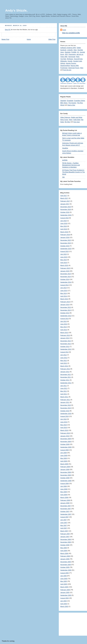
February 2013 (65, 335)
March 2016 (64, 232)
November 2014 (66, 277)
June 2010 (64, 422)
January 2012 (65, 372)
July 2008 (63, 486)
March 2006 (64, 553)
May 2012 (64, 361)
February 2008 (65, 500)
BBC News (64, 103)
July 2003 (63, 601)
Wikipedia (64, 61)
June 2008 (64, 489)
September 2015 (66, 249)
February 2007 (65, 534)
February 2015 (65, 268)
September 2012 (66, 349)
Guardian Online (79, 101)
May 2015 (64, 260)
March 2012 (64, 366)
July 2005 (63, 576)
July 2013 (63, 321)
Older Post (52, 39)
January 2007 (65, 537)
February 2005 (65, 590)
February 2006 (65, 556)
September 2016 (66, 215)
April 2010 (64, 428)
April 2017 (64, 196)
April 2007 (64, 528)
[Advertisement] (71, 623)
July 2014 (63, 288)
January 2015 (65, 271)
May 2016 (64, 226)
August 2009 (64, 450)
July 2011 (63, 386)
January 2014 (65, 305)
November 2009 (66, 442)
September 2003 (66, 595)
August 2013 (64, 319)
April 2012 (64, 363)
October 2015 (65, 246)
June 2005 (64, 579)
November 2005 (66, 565)
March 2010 (64, 430)
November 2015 (66, 243)
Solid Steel (77, 120)
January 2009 (65, 470)
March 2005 (64, 587)
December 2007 (66, 506)
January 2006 (65, 559)
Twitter (79, 48)
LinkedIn (70, 50)
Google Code (77, 61)
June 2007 (64, 523)
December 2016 (66, 207)
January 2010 (65, 436)
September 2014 (66, 282)
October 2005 (65, 567)
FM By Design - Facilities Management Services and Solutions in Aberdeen (71, 165)
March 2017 (64, 198)
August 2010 (64, 416)
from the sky (67, 70)
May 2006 (64, 548)
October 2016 (65, 212)
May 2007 (64, 525)
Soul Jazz (77, 122)
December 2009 (66, 439)
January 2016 (65, 237)
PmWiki (74, 52)
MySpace (70, 59)
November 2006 (66, 542)
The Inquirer (72, 103)
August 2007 (64, 517)
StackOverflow (65, 66)
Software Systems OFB (68, 48)
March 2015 (64, 265)
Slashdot (68, 52)
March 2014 (64, 299)
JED (66, 54)
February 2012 (65, 369)
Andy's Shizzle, (16, 10)
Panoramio (72, 54)
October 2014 (65, 279)
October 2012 (65, 347)
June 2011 (64, 388)
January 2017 (65, 204)
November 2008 (66, 475)
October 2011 (65, 380)
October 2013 (65, 313)
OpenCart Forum (74, 68)
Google (70, 61)
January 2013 (65, 338)
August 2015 (64, 251)
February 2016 (65, 235)
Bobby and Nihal (77, 117)
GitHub (63, 63)
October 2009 (65, 444)
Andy (64, 30)
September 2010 (66, 414)
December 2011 (66, 375)
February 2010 (65, 433)
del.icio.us (80, 54)
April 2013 (64, 330)
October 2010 (65, 411)
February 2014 (65, 302)
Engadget (70, 101)
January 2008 (65, 503)
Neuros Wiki (75, 66)
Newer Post (5, 39)
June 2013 (64, 324)
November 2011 (66, 377)
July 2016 (63, 221)
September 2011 (66, 383)
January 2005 (65, 593)
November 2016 (66, 209)
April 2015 (64, 263)
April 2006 (64, 551)
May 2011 (64, 391)
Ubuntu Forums (71, 63)
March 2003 (64, 606)
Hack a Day (71, 105)
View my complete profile (71, 33)
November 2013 (66, 310)
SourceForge (78, 59)
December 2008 (66, 472)
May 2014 (64, 293)
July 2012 (63, 355)
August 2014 (64, 285)
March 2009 (64, 464)
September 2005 (66, 570)
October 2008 (65, 478)
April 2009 (64, 461)
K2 (78, 52)
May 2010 (64, 425)
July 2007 (63, 520)
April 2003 (64, 604)
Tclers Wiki (64, 57)
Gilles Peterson (65, 117)
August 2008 (64, 484)
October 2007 (65, 512)
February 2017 (65, 201)
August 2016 (64, 218)
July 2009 (63, 453)
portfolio (65, 160)
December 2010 (66, 405)
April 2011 (64, 394)
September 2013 (66, 316)
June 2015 (64, 257)
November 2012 (66, 344)
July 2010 (63, 419)
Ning (82, 68)
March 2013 (64, 333)
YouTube (63, 59)
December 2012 (66, 341)
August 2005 (64, 573)
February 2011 (65, 400)
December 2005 (66, 562)
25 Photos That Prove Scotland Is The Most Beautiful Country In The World (73, 172)
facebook (63, 50)
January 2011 (65, 402)
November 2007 (66, 509)
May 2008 (64, 492)
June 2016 (64, 223)
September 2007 (66, 514)
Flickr (78, 57)
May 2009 (64, 458)
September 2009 (66, 447)
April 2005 (64, 584)
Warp (71, 120)
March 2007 (64, 531)
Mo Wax (67, 122)
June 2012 (64, 358)
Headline (65, 148)
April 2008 (64, 495)
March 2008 (64, 498)
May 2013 (64, 327)
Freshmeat (64, 68)
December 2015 (66, 240)
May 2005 (64, 581)
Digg (75, 50)
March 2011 (64, 397)
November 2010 (66, 408)
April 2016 (64, 229)
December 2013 (66, 307)
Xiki (63, 177)
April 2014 (64, 296)
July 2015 (63, 254)
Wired (62, 105)
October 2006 (65, 545)
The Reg (80, 103)
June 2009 (64, 456)
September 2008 (66, 481)
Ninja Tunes (64, 120)
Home (29, 39)
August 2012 (64, 352)
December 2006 (66, 539)
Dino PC (8, 30)
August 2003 (64, 598)
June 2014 (64, 291)
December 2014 (66, 274)
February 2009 (65, 467)
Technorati (72, 57)
